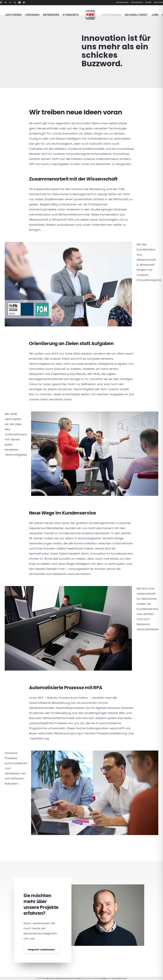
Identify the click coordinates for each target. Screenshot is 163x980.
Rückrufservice (137, 2)
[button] (1, 3)
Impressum (50, 978)
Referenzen (51, 15)
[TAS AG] (90, 15)
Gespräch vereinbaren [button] (41, 950)
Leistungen (13, 15)
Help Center (158, 2)
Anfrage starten (122, 2)
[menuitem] (123, 2)
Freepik (104, 978)
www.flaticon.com (119, 978)
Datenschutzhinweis (65, 978)
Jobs (155, 15)
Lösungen (32, 15)
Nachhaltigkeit (136, 15)
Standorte (71, 15)
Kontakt (148, 2)
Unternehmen (111, 15)
